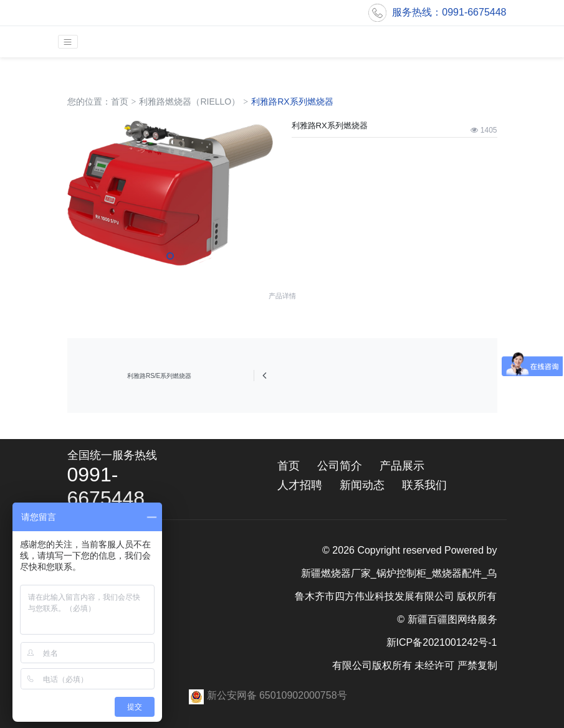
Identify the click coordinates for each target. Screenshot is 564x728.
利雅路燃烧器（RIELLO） (189, 102)
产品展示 (402, 466)
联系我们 (424, 485)
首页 (120, 102)
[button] (170, 256)
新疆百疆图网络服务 (452, 619)
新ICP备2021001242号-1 (442, 642)
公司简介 (340, 466)
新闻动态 (362, 485)
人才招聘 (300, 485)
